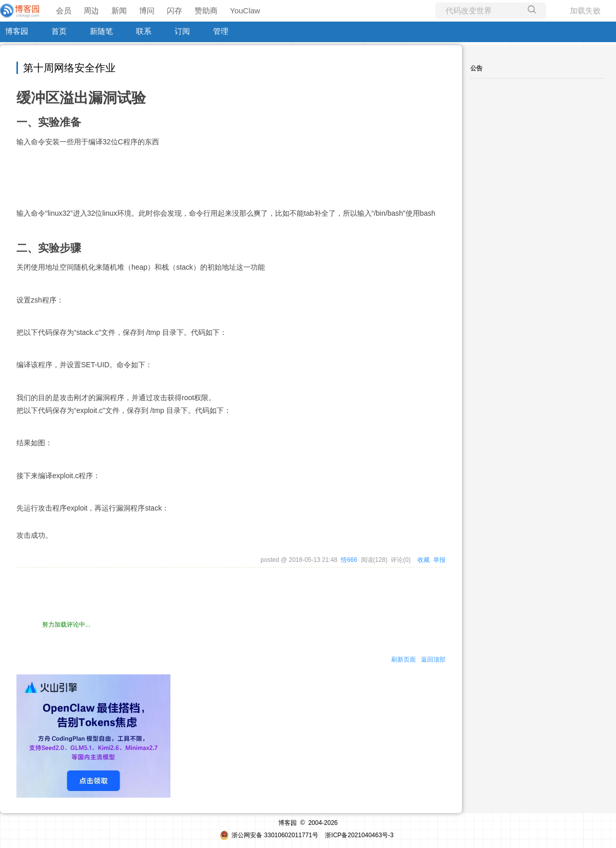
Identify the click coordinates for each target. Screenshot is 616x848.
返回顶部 (433, 659)
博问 (147, 11)
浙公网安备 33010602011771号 (269, 835)
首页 (59, 31)
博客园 (17, 31)
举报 (439, 560)
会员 (64, 11)
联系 (144, 31)
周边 (91, 11)
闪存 (175, 11)
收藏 (423, 560)
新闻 (119, 11)
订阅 (182, 31)
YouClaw (245, 11)
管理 (221, 31)
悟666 (349, 560)
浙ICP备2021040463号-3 (359, 835)
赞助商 (206, 11)
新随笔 (101, 31)
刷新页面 (403, 659)
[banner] (21, 11)
